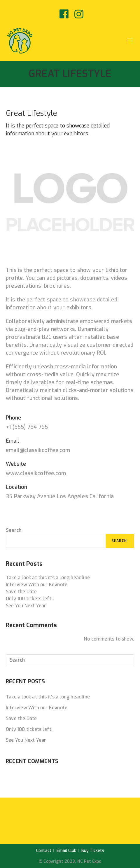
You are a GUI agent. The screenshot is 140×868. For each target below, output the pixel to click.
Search (14, 530)
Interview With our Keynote (37, 585)
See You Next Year (26, 606)
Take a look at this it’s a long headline (48, 578)
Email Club (66, 851)
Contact (44, 851)
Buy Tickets (93, 851)
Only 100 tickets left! (29, 599)
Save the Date (21, 592)
